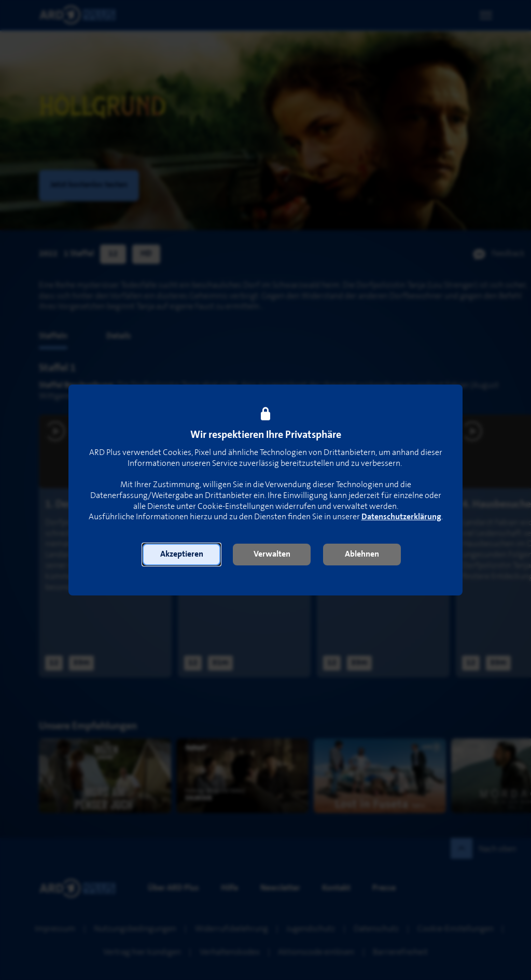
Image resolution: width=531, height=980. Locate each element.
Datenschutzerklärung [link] (401, 517)
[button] (181, 555)
